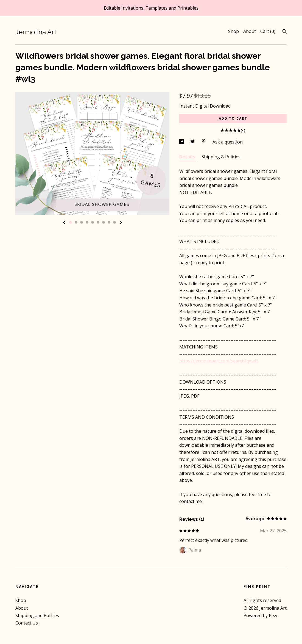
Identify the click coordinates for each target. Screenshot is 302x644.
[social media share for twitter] (193, 142)
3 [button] (82, 222)
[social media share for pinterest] (204, 142)
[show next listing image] (121, 223)
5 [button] (93, 222)
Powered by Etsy (260, 615)
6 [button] (98, 222)
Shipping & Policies (221, 157)
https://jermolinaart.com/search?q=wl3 (219, 361)
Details (188, 157)
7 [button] (104, 222)
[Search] (285, 32)
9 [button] (114, 222)
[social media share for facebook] (182, 142)
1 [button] (71, 222)
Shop (234, 31)
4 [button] (87, 222)
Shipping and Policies (37, 615)
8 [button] (109, 222)
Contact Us (27, 623)
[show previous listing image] (64, 223)
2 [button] (76, 222)
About (250, 31)
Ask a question (228, 142)
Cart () (268, 31)
